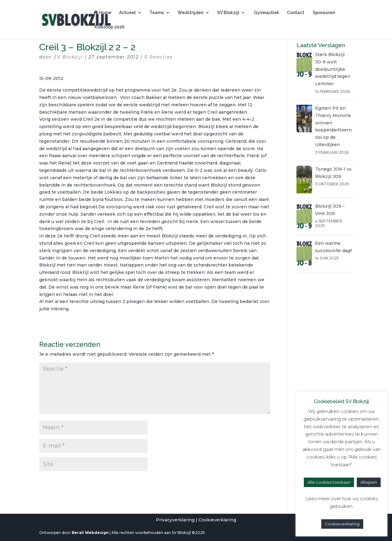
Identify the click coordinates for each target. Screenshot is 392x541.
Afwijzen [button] (369, 482)
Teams (157, 13)
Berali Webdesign (90, 533)
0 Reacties (158, 57)
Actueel (127, 13)
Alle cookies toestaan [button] (329, 482)
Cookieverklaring (217, 520)
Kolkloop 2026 (109, 27)
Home (103, 13)
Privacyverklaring (175, 520)
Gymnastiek (266, 13)
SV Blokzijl (228, 13)
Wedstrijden (190, 13)
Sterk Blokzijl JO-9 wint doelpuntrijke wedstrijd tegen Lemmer (333, 69)
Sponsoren (323, 13)
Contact (296, 13)
